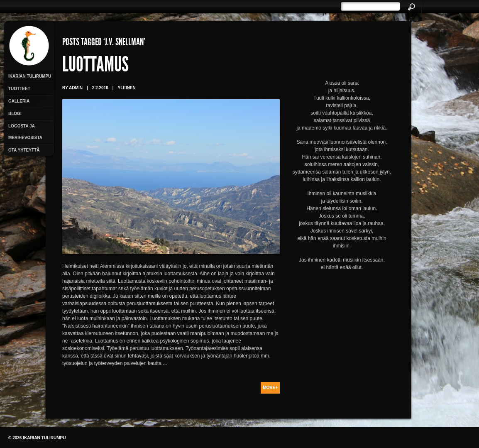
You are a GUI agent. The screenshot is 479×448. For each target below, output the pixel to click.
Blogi (15, 114)
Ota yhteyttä (24, 150)
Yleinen (126, 88)
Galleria (19, 101)
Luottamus (95, 66)
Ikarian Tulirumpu (30, 76)
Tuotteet (19, 89)
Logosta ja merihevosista (25, 132)
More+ (270, 388)
